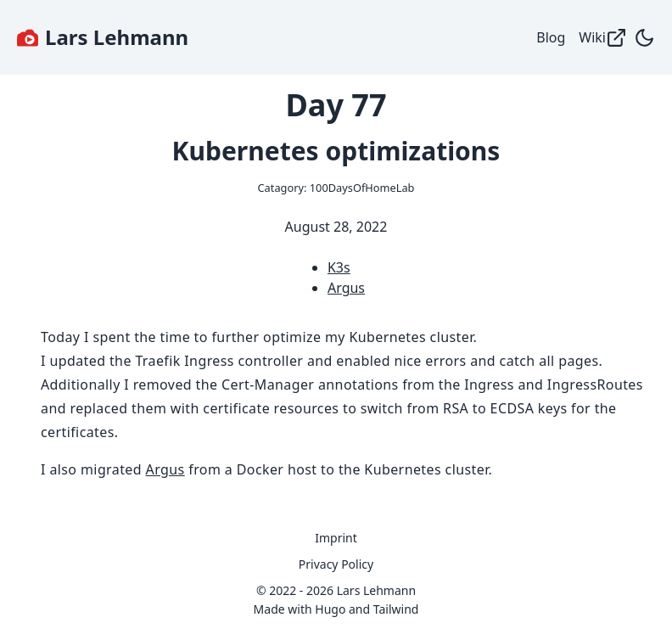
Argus (346, 288)
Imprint (336, 538)
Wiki (603, 38)
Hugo (330, 609)
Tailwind (396, 609)
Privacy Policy (336, 564)
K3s (339, 267)
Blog (551, 37)
